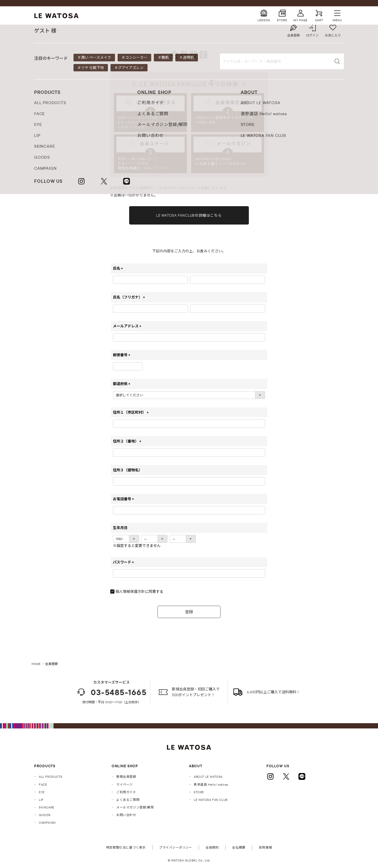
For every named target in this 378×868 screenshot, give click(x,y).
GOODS (45, 815)
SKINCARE (47, 807)
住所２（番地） (128, 441)
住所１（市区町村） (132, 412)
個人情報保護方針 (130, 592)
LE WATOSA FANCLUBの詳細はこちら (189, 215)
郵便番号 (122, 355)
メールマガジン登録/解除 (135, 807)
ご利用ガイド (126, 792)
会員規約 (212, 847)
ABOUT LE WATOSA (208, 777)
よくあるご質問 (128, 800)
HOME (36, 664)
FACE (43, 784)
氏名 (119, 268)
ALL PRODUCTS (51, 777)
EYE (42, 792)
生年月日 (120, 528)
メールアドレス (128, 326)
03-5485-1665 (111, 692)
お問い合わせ (126, 815)
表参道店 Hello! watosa (211, 784)
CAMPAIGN (47, 822)
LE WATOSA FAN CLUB (211, 800)
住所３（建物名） (128, 470)
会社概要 (239, 847)
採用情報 (265, 847)
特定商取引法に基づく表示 (126, 847)
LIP (41, 800)
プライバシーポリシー (176, 847)
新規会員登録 (126, 777)
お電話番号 (124, 499)
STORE (199, 792)
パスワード (124, 562)
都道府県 (122, 384)
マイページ (125, 784)
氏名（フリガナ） (130, 297)
